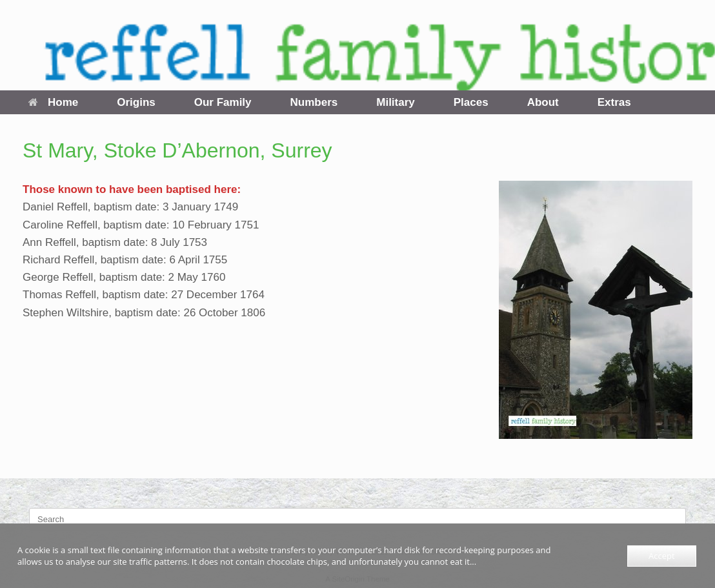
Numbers (314, 102)
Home (53, 102)
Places (471, 102)
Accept (662, 556)
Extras (614, 102)
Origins (136, 102)
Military (396, 102)
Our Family (223, 102)
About (543, 102)
